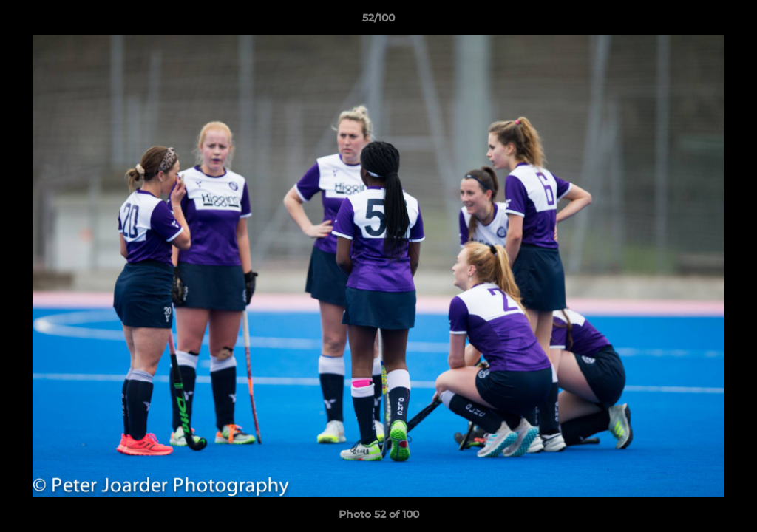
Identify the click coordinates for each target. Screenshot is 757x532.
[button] (730, 21)
